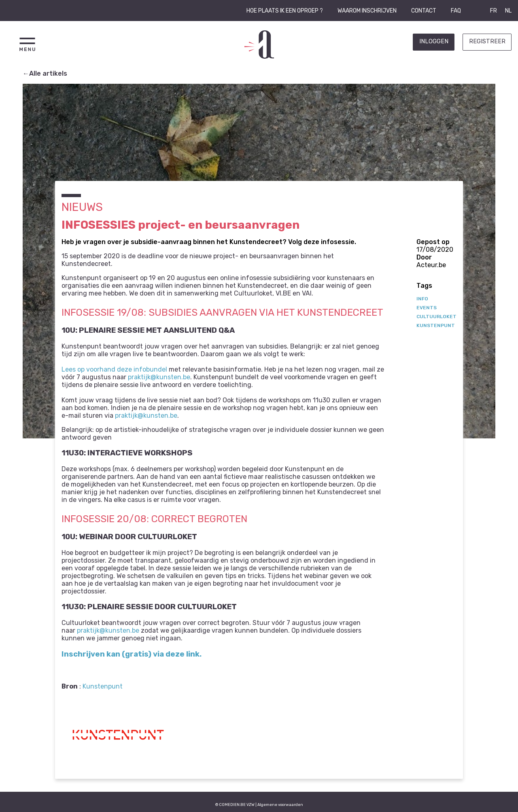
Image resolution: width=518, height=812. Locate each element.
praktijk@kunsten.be (159, 377)
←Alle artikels (45, 73)
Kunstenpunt (103, 686)
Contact (424, 11)
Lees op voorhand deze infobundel (114, 369)
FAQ (456, 11)
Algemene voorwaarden (280, 805)
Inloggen (434, 41)
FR (494, 11)
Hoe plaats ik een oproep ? (285, 11)
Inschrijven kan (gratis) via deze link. (132, 654)
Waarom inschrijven (367, 11)
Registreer (487, 41)
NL (508, 11)
